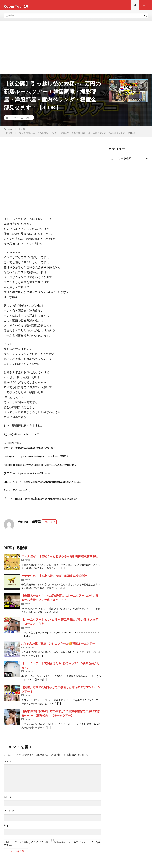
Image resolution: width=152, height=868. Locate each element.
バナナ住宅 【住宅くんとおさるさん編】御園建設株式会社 (60, 559)
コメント (9, 764)
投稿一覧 (48, 524)
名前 (8, 799)
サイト (7, 828)
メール (9, 814)
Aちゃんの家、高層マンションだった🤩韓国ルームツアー (58, 646)
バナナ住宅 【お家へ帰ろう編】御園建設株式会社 (54, 578)
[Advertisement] (76, 50)
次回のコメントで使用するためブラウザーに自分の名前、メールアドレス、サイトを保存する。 (52, 846)
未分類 (27, 120)
